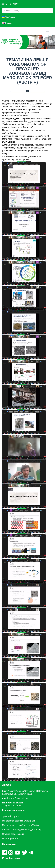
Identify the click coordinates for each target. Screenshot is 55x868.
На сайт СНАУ (10, 4)
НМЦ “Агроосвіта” (11, 838)
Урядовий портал (10, 816)
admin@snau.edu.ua (18, 798)
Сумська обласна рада (13, 834)
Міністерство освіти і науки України (19, 821)
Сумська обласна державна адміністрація (22, 830)
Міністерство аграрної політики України (21, 825)
